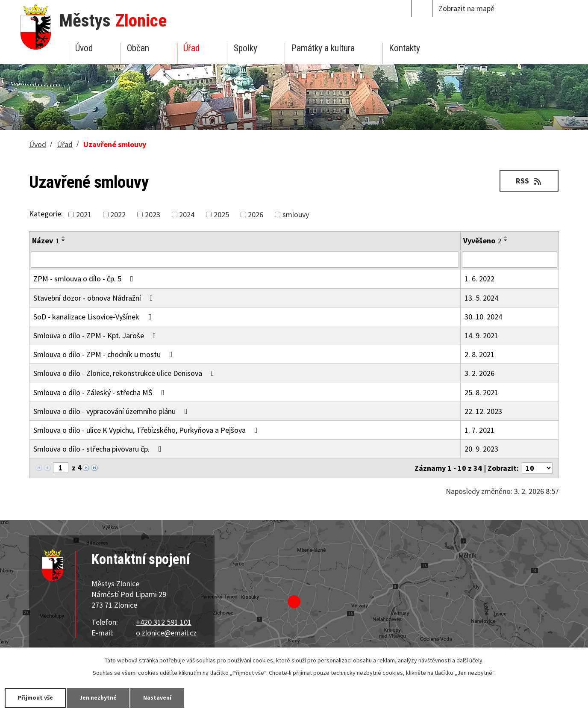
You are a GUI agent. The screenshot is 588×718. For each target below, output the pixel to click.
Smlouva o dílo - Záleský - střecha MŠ (101, 392)
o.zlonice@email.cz (166, 633)
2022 (118, 214)
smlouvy (296, 214)
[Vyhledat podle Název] (245, 260)
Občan (138, 48)
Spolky (245, 48)
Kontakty (404, 48)
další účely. (470, 660)
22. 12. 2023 (483, 411)
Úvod (84, 48)
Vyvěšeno (482, 241)
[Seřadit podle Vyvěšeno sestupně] (506, 240)
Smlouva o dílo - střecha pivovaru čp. (99, 449)
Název (46, 241)
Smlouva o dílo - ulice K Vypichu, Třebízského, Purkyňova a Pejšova (147, 430)
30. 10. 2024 (483, 317)
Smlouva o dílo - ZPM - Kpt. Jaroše (96, 335)
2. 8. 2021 (479, 354)
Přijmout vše (35, 697)
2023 (153, 214)
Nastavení (158, 697)
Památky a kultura (323, 48)
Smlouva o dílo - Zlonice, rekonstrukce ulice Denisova (125, 373)
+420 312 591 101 (164, 622)
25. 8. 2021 (481, 392)
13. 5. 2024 (481, 298)
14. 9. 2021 (481, 335)
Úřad (191, 48)
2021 (84, 214)
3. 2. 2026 (479, 373)
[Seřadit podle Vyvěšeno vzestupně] (506, 237)
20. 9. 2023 (481, 449)
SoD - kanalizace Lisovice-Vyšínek (94, 317)
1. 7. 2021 (479, 430)
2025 (221, 214)
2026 (256, 214)
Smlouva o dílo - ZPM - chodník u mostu (105, 354)
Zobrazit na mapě (466, 8)
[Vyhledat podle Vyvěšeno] (510, 260)
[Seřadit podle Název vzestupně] (64, 237)
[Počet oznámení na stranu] (537, 468)
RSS (529, 181)
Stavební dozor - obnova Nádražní (95, 298)
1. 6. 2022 (479, 279)
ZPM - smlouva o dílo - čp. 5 (85, 279)
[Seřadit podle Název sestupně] (64, 240)
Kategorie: (46, 214)
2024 (187, 214)
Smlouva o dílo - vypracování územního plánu (112, 411)
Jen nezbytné (98, 697)
